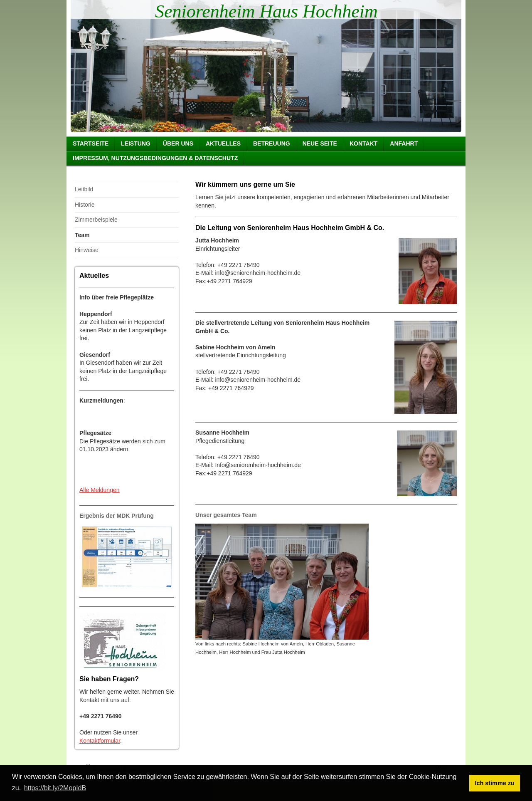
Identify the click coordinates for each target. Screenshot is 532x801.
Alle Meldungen (100, 490)
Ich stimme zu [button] (495, 783)
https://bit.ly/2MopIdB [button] (55, 788)
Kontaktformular (100, 741)
